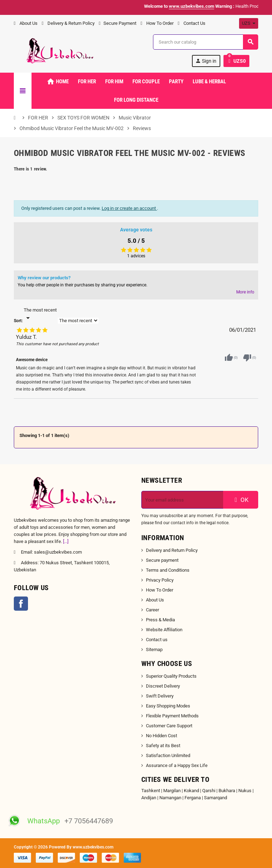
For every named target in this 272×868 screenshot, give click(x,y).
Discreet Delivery (163, 686)
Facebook (21, 604)
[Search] (205, 42)
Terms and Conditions (168, 570)
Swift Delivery (160, 696)
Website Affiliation (164, 630)
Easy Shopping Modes (168, 706)
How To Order (157, 23)
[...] (66, 541)
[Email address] (182, 500)
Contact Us (192, 23)
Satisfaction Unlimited (168, 755)
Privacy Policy (160, 580)
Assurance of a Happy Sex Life (177, 765)
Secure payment (162, 560)
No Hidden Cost (161, 736)
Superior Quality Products (171, 676)
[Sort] (40, 314)
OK (241, 500)
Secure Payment (118, 23)
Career (152, 610)
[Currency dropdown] (249, 23)
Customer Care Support (169, 726)
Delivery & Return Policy (68, 23)
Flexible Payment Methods (172, 716)
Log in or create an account (129, 208)
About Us (26, 23)
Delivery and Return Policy (172, 550)
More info (245, 292)
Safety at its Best (163, 746)
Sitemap (154, 649)
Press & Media (160, 620)
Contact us (157, 640)
